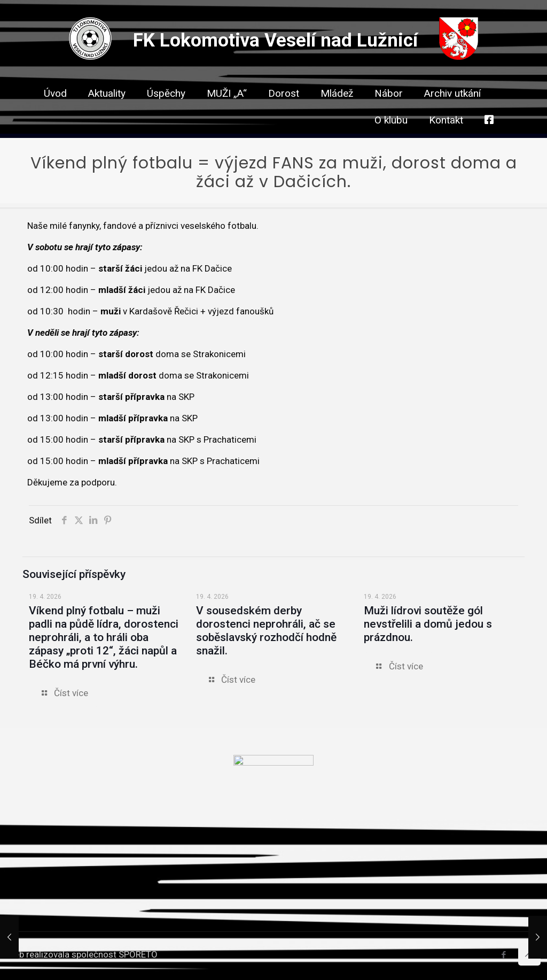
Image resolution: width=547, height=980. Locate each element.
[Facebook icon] (503, 955)
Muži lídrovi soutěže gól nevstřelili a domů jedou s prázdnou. (428, 624)
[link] (284, 112)
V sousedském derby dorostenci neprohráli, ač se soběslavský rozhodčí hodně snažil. (266, 631)
